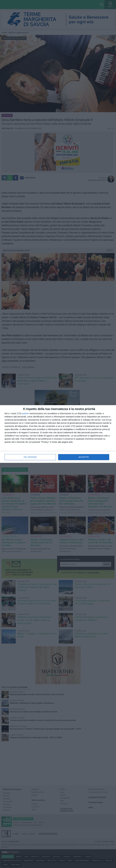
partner (26, 413)
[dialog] (58, 434)
